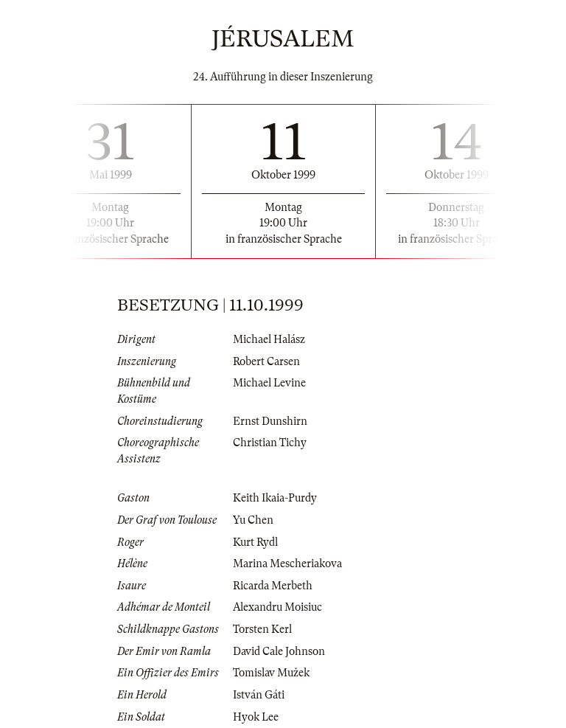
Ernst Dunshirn (270, 421)
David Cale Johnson (279, 651)
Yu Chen (253, 520)
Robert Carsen (266, 361)
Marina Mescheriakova (287, 564)
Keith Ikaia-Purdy (275, 498)
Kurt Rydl (255, 542)
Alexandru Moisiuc (277, 607)
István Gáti (259, 695)
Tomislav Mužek (271, 673)
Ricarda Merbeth (273, 586)
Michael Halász (269, 339)
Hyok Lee (256, 717)
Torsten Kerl (262, 629)
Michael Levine (269, 383)
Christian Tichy (270, 443)
